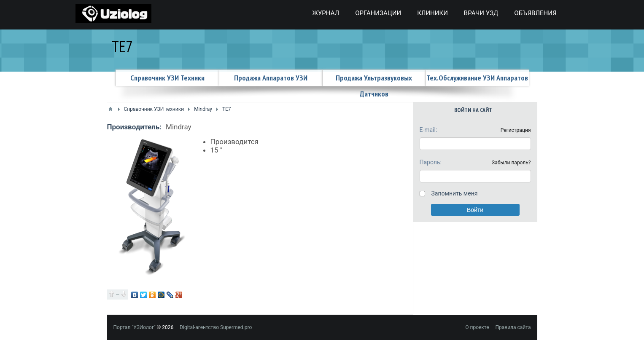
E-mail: (428, 130)
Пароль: (431, 162)
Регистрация (516, 130)
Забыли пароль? (511, 163)
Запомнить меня (455, 193)
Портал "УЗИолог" (135, 327)
